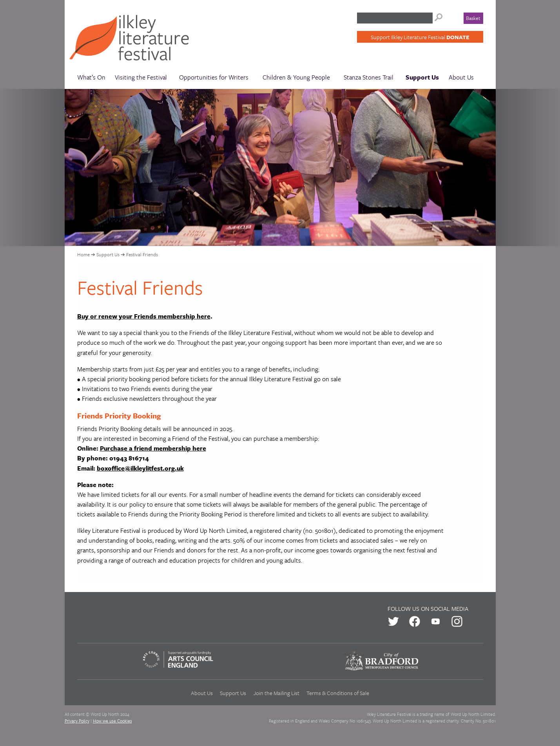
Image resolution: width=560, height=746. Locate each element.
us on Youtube (436, 621)
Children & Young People (296, 77)
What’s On (91, 77)
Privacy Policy (77, 721)
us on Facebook (415, 621)
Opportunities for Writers (214, 77)
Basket (473, 18)
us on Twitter (393, 621)
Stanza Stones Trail (369, 77)
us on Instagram (457, 621)
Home (83, 254)
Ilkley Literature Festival (134, 40)
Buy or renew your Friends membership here (144, 316)
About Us (461, 77)
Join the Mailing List (276, 693)
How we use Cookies (112, 721)
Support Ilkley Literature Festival (420, 37)
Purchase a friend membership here (153, 448)
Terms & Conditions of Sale (338, 693)
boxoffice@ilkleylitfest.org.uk (140, 468)
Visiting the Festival (141, 77)
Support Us (422, 77)
